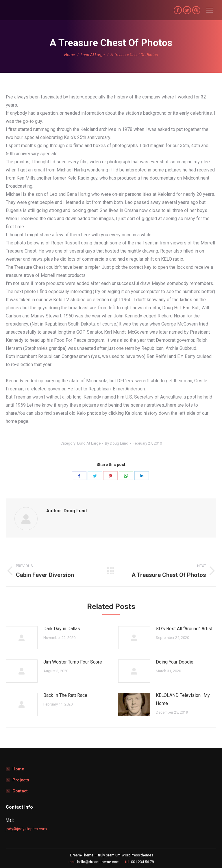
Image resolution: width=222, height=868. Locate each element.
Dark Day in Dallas (62, 629)
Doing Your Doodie (175, 662)
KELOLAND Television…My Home (183, 699)
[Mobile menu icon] (210, 10)
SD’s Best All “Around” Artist (184, 629)
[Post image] (22, 638)
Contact (20, 791)
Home (18, 769)
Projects (21, 780)
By (117, 443)
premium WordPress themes (129, 855)
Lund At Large (89, 443)
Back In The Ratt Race (65, 695)
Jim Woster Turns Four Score (73, 662)
